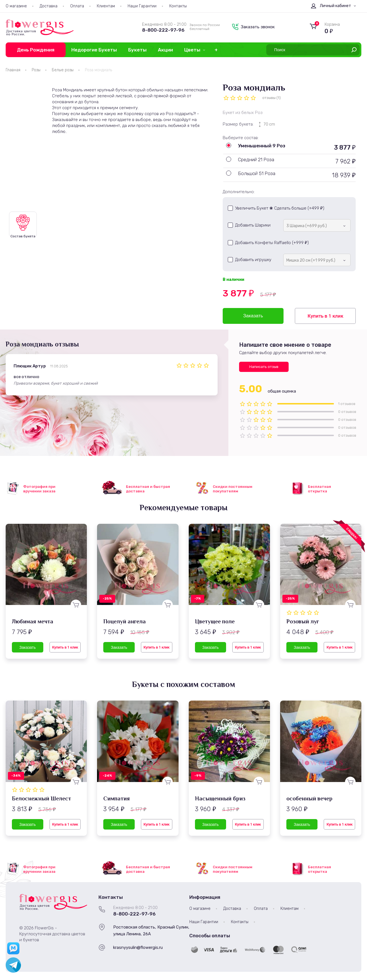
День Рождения (36, 50)
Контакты (178, 6)
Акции (165, 50)
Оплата (77, 6)
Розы (36, 70)
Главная (13, 70)
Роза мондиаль (98, 70)
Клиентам (106, 6)
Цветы (192, 50)
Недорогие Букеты (94, 50)
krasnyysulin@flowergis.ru (138, 947)
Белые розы (63, 70)
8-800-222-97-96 (163, 30)
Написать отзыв (264, 367)
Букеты (137, 50)
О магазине (16, 6)
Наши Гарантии (142, 6)
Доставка (49, 6)
